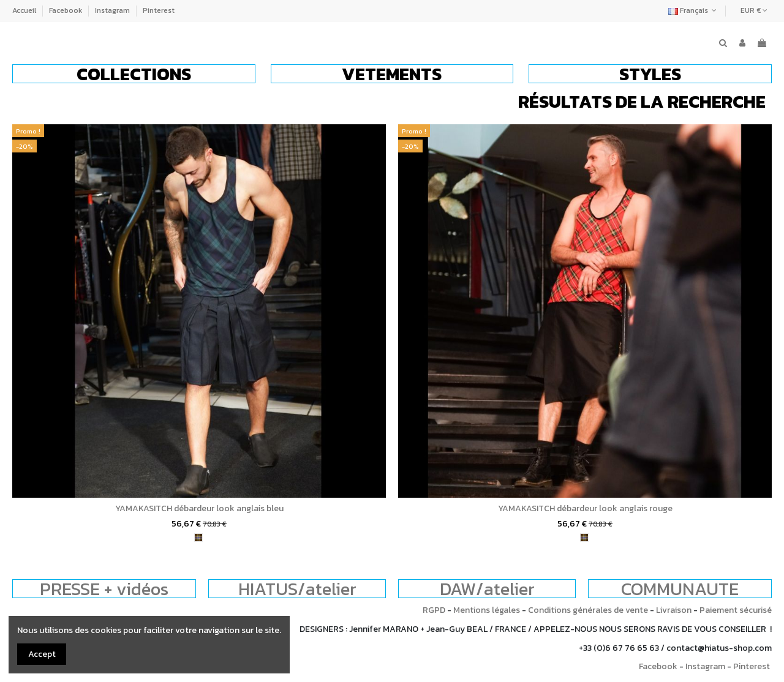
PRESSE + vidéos (104, 589)
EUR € (754, 10)
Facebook (66, 10)
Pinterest (159, 10)
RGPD (434, 610)
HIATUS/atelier (297, 589)
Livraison (674, 610)
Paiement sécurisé (736, 610)
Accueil (25, 10)
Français (694, 10)
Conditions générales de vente (588, 610)
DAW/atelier (487, 589)
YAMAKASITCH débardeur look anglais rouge (585, 508)
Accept (42, 654)
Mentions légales (487, 610)
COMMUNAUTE (680, 589)
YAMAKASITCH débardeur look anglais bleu (199, 508)
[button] (134, 74)
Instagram (113, 10)
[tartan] (198, 538)
